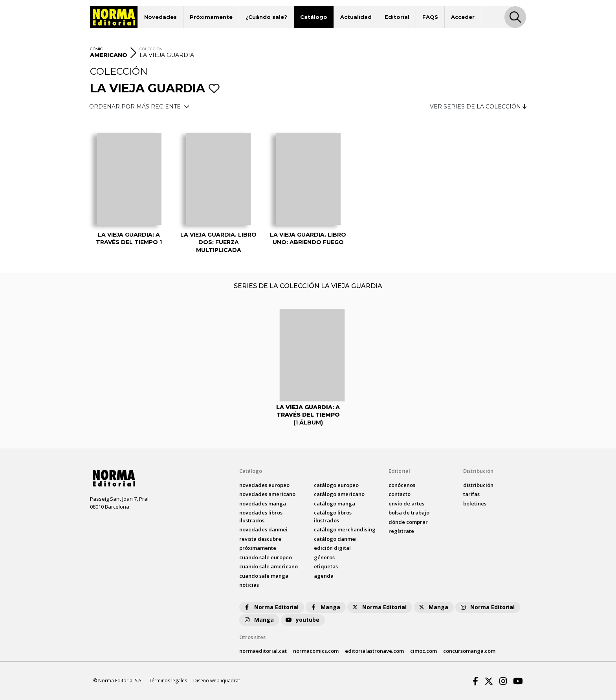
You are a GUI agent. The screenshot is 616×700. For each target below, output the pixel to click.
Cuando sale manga (264, 576)
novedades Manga (263, 503)
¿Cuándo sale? (266, 17)
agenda (324, 576)
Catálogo (314, 17)
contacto (400, 494)
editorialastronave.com (374, 651)
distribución (478, 485)
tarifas (471, 494)
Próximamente (211, 17)
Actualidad (356, 17)
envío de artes (406, 503)
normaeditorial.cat (263, 651)
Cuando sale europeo (266, 557)
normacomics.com (316, 651)
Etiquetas (326, 566)
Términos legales (168, 681)
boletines (475, 503)
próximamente (258, 548)
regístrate (401, 531)
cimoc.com (423, 651)
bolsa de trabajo (409, 513)
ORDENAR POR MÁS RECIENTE (139, 107)
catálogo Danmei (335, 539)
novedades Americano (267, 494)
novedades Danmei (263, 529)
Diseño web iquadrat (217, 681)
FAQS (430, 17)
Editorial (397, 17)
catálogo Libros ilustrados (333, 516)
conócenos (402, 485)
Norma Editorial (271, 607)
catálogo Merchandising (345, 529)
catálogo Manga (335, 503)
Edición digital (332, 548)
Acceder (463, 17)
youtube (302, 620)
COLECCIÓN (151, 49)
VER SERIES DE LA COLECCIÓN (478, 107)
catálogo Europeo (336, 485)
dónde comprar (408, 522)
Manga (325, 607)
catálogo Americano (339, 494)
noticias (249, 585)
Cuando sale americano (269, 566)
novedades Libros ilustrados (261, 516)
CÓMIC (96, 49)
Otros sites (252, 637)
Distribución (478, 471)
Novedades (160, 17)
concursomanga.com (469, 651)
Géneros (324, 557)
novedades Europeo (264, 485)
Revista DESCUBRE (260, 539)
